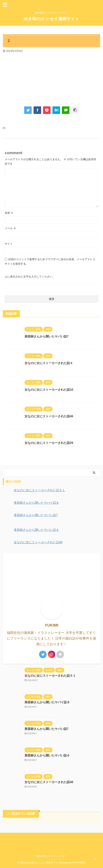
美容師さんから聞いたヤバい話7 (47, 336)
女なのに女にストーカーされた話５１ (50, 676)
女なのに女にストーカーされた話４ (49, 363)
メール (10, 228)
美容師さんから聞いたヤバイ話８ (47, 702)
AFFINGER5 (79, 863)
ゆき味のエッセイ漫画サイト (51, 19)
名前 (9, 213)
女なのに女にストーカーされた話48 (49, 782)
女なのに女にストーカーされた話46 (49, 416)
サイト (9, 244)
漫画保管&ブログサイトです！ (51, 856)
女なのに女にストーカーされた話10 (49, 390)
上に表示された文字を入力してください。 (30, 277)
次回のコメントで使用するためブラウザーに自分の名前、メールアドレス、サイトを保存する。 (51, 261)
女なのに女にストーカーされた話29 (49, 443)
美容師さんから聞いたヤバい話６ (47, 755)
